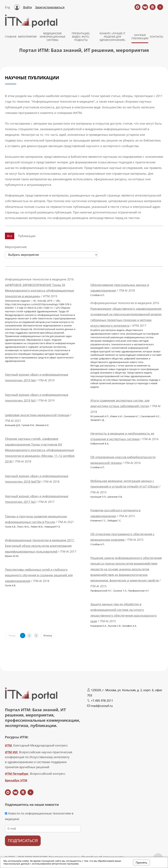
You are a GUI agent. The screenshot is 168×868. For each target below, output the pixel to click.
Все (10, 236)
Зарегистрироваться (50, 7)
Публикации (27, 236)
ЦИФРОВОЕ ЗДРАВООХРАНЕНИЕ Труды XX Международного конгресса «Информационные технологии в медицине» (39, 291)
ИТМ (8, 745)
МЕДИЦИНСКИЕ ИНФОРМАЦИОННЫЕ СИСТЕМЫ (52, 37)
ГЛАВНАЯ (11, 37)
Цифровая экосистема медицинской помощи (37, 415)
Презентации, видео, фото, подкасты (81, 37)
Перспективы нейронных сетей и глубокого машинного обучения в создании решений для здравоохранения (39, 575)
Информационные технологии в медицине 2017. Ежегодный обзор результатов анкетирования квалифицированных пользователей (40, 546)
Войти (27, 7)
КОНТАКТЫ (157, 37)
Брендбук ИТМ (16, 780)
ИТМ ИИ (11, 752)
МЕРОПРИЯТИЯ (27, 37)
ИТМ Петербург (17, 774)
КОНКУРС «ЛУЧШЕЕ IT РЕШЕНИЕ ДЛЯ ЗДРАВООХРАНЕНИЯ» (112, 37)
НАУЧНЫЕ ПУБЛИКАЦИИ (140, 37)
